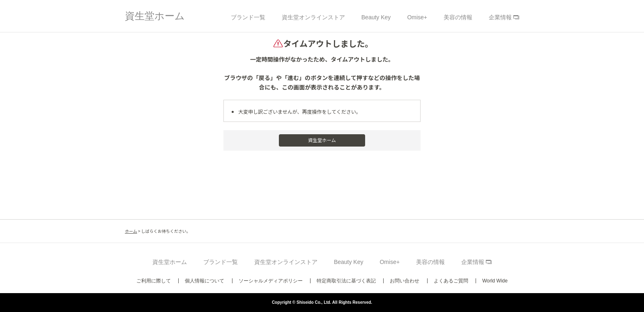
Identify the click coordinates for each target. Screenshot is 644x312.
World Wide (495, 281)
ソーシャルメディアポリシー (271, 281)
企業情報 (500, 17)
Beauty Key (376, 17)
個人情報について (205, 281)
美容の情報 (458, 17)
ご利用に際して (154, 281)
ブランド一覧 (248, 17)
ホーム (131, 231)
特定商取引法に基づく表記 (346, 281)
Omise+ (417, 17)
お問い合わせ (405, 281)
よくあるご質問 (451, 281)
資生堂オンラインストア (313, 17)
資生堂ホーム (155, 16)
